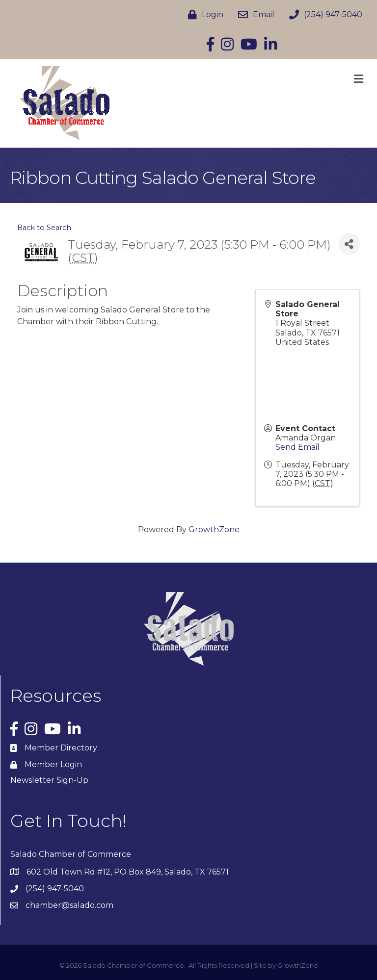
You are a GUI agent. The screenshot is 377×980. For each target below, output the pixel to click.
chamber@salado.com (69, 905)
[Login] (203, 15)
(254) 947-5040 (55, 889)
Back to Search (44, 228)
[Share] (349, 244)
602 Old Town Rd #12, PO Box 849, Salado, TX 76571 (128, 872)
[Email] (254, 15)
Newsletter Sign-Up (49, 780)
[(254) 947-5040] (323, 15)
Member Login (53, 764)
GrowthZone (214, 529)
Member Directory (61, 748)
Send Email (297, 447)
